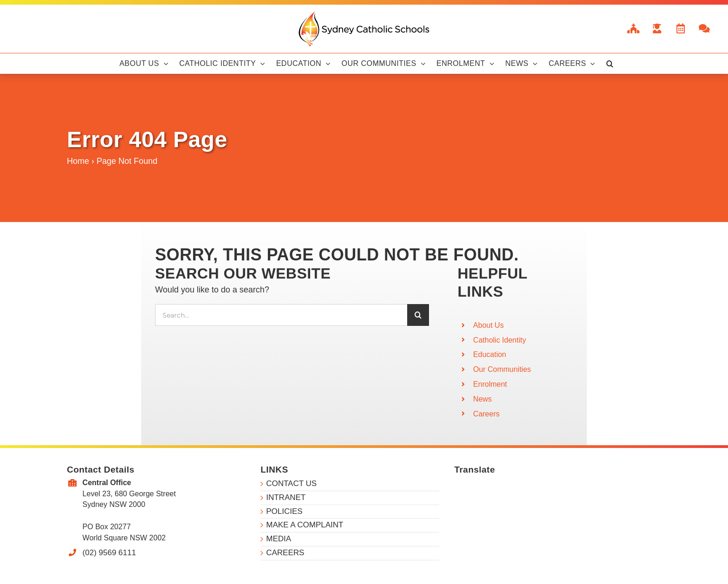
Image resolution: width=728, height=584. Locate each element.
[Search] (418, 315)
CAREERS (285, 553)
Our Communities (502, 369)
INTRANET (286, 497)
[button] (610, 64)
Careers (486, 414)
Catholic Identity (500, 340)
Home (78, 161)
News (482, 399)
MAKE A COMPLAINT (305, 525)
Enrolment (490, 384)
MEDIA (279, 539)
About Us (488, 325)
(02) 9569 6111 (109, 553)
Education (490, 354)
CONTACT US (291, 483)
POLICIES (284, 511)
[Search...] (281, 315)
